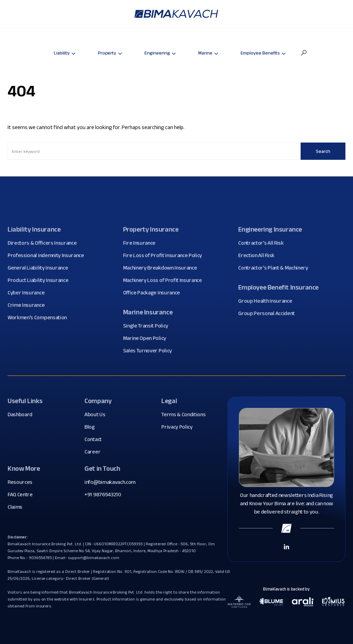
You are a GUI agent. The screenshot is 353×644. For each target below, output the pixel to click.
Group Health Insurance (268, 301)
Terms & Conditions (186, 414)
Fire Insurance (142, 243)
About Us (97, 414)
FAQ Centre (23, 495)
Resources (23, 482)
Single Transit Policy (148, 326)
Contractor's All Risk (263, 243)
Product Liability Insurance (41, 280)
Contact (96, 439)
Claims (18, 507)
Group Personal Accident (269, 313)
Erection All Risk (259, 255)
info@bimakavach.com (110, 482)
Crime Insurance (29, 305)
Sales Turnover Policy (150, 351)
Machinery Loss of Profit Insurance (165, 280)
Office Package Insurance (154, 293)
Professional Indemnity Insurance (48, 255)
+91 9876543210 (103, 494)
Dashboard (23, 414)
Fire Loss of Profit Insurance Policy (165, 255)
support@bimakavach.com (93, 558)
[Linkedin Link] (286, 546)
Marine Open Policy (147, 338)
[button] (304, 53)
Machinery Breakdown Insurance (163, 268)
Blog (92, 427)
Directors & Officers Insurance (45, 243)
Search (323, 151)
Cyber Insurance (29, 293)
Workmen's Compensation (40, 318)
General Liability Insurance (40, 268)
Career (95, 452)
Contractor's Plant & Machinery (276, 268)
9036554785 (41, 558)
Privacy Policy (180, 427)
